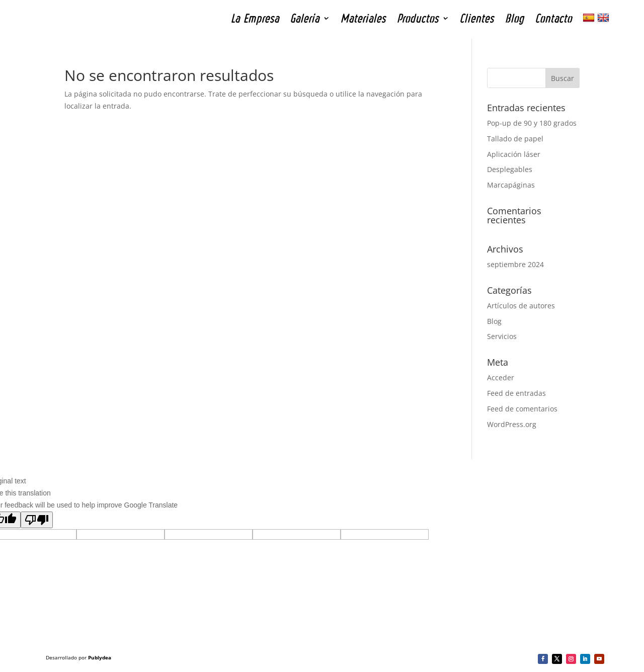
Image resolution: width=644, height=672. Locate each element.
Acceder (501, 377)
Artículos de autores (521, 306)
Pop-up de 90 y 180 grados (532, 123)
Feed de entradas (516, 393)
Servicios (502, 336)
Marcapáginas (511, 185)
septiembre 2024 (515, 264)
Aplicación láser (514, 154)
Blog (494, 321)
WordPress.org (512, 424)
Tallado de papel (515, 139)
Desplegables (510, 169)
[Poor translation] (37, 520)
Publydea (100, 657)
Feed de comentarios (522, 409)
